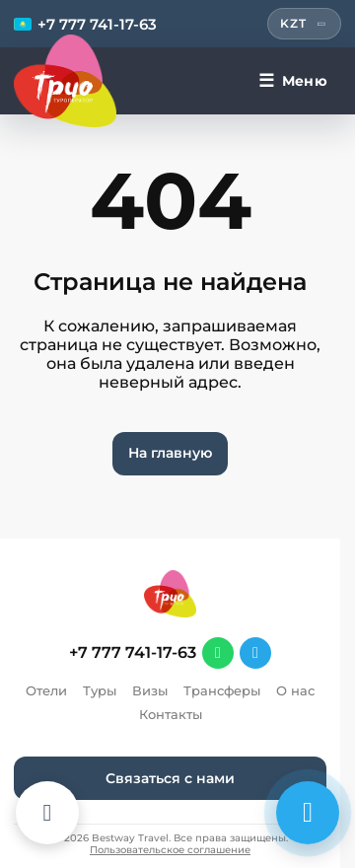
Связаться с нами (170, 778)
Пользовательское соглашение (170, 850)
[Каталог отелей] (47, 813)
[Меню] (293, 81)
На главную (170, 453)
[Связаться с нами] (308, 813)
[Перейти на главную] (65, 81)
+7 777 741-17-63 (133, 653)
